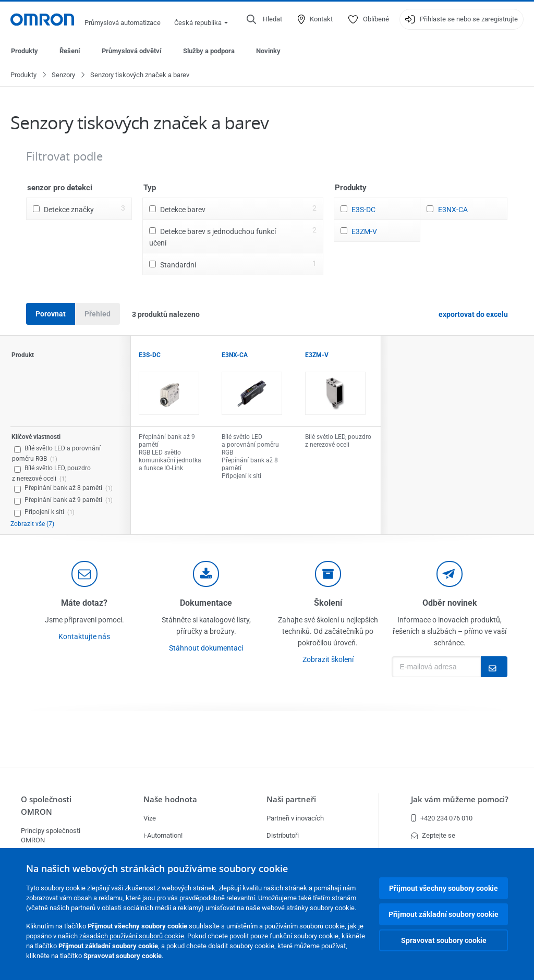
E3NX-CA (453, 210)
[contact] (84, 574)
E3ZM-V (364, 232)
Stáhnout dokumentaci (206, 648)
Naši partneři (291, 799)
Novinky (268, 51)
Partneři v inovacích (295, 818)
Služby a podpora (209, 51)
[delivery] (328, 574)
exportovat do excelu (473, 315)
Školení (328, 603)
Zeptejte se (433, 835)
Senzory (63, 75)
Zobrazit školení (328, 660)
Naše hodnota (170, 799)
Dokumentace (206, 603)
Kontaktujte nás (84, 637)
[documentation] (206, 574)
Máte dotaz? (84, 603)
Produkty (25, 51)
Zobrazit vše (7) (32, 524)
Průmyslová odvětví (132, 51)
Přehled (98, 314)
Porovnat (51, 314)
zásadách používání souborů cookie (132, 936)
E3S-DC (363, 210)
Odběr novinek (450, 603)
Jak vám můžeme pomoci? (460, 799)
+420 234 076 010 (442, 818)
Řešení (70, 51)
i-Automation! (163, 835)
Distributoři (283, 835)
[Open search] (264, 19)
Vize (150, 818)
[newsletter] (450, 574)
